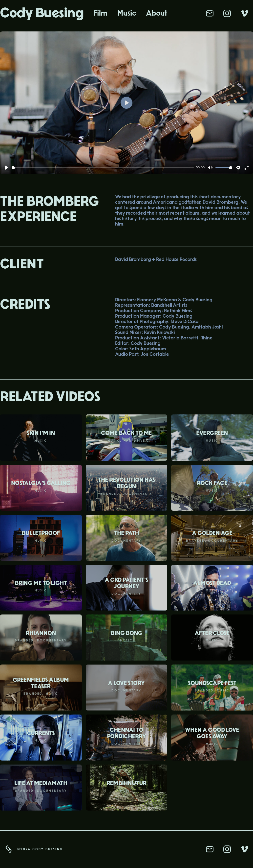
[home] (44, 13)
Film (100, 13)
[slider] (103, 168)
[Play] (6, 168)
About (157, 13)
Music (127, 13)
